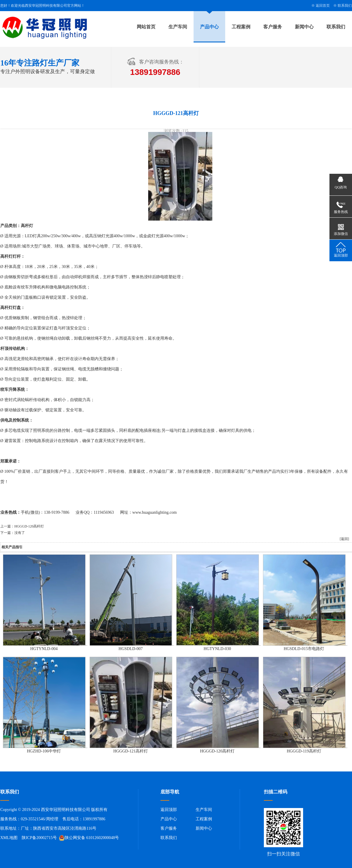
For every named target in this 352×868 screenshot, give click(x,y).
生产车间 (178, 27)
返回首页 (323, 6)
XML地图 (9, 838)
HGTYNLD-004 (44, 649)
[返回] (344, 539)
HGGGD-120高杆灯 (29, 526)
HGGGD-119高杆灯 (304, 751)
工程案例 (241, 27)
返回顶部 (169, 810)
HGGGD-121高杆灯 (131, 751)
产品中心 (209, 27)
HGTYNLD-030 (217, 649)
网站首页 (146, 27)
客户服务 (273, 27)
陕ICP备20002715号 (39, 838)
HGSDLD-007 (131, 649)
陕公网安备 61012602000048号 (89, 838)
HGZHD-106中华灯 (44, 751)
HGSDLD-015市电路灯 (304, 649)
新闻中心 (304, 27)
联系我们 (345, 6)
